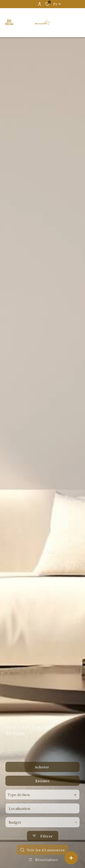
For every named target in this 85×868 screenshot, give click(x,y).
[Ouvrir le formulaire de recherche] (43, 845)
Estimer (43, 790)
